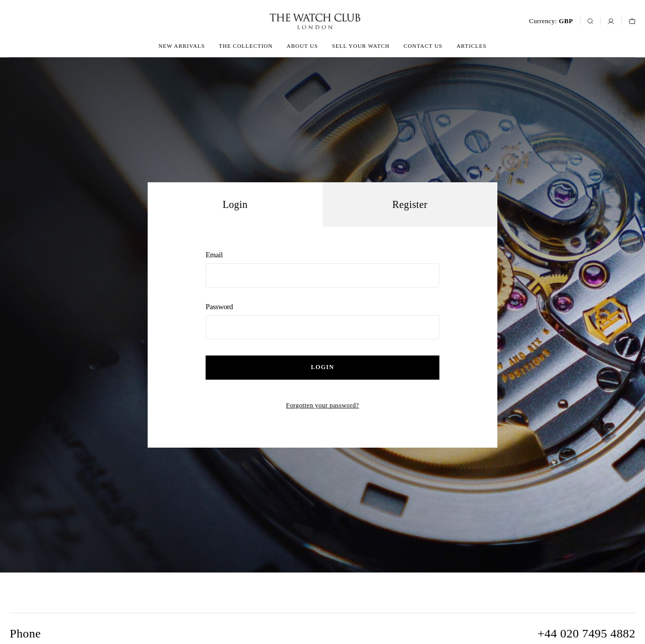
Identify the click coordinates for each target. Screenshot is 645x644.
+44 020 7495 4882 (587, 633)
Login (322, 367)
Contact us (423, 46)
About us (302, 46)
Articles (472, 46)
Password (322, 321)
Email (322, 269)
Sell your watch (361, 46)
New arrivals (181, 46)
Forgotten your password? (323, 405)
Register (410, 204)
